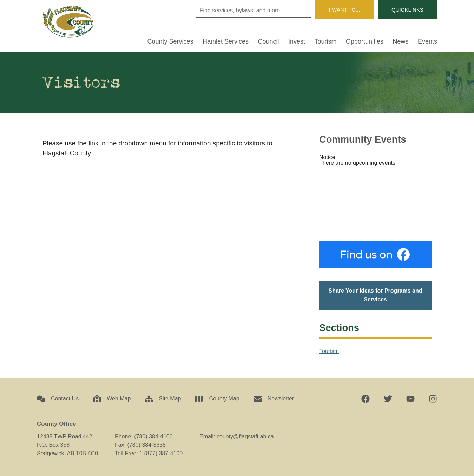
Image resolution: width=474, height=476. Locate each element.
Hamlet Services (226, 42)
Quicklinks (407, 10)
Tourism (326, 42)
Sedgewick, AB (375, 203)
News (401, 42)
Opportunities (365, 42)
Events (427, 42)
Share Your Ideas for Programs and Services (375, 295)
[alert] (375, 160)
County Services (170, 42)
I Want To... (345, 10)
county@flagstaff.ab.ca (245, 436)
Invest (297, 42)
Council (269, 42)
